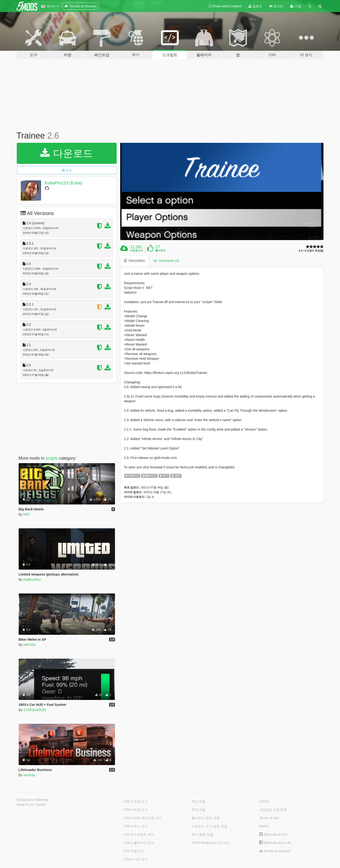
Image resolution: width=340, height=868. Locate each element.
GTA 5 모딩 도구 (136, 801)
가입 (296, 6)
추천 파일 (199, 810)
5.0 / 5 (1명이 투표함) (311, 251)
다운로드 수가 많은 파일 (209, 826)
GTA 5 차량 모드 (136, 810)
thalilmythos (32, 580)
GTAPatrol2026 (35, 710)
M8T (27, 514)
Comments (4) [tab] (166, 261)
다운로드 (67, 153)
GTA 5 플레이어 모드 (139, 843)
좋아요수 (161, 250)
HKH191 (30, 645)
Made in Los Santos (31, 804)
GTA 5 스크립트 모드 (139, 834)
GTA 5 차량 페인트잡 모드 (143, 818)
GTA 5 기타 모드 (136, 859)
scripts (52, 458)
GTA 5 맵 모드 (134, 851)
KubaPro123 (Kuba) (63, 183)
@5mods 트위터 (274, 834)
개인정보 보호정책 (273, 810)
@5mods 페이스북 (275, 843)
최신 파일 (199, 801)
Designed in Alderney (32, 800)
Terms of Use (269, 818)
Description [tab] (135, 261)
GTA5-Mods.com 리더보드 (211, 843)
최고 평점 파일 (202, 834)
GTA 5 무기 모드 (136, 826)
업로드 (255, 6)
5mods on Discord (275, 851)
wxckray (29, 775)
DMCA (264, 826)
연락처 (264, 801)
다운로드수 (137, 250)
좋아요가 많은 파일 (206, 818)
